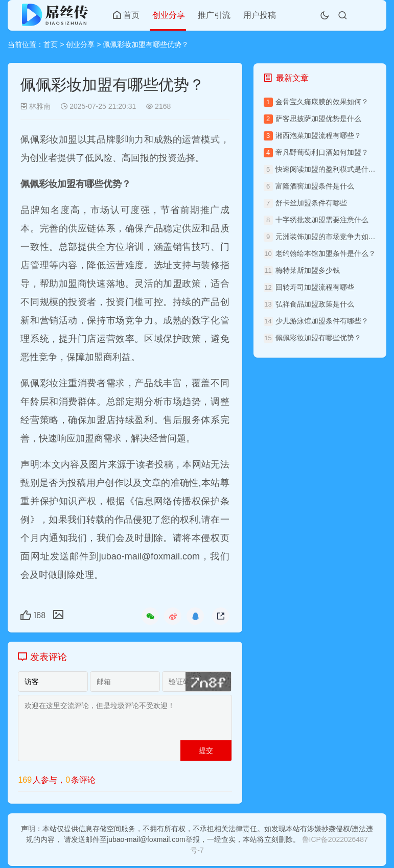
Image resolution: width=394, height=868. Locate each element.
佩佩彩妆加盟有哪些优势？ (146, 44)
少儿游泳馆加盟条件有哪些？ (322, 321)
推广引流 (214, 15)
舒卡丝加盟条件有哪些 (311, 203)
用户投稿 (260, 15)
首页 (126, 15)
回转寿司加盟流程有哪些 (315, 287)
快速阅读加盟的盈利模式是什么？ (329, 169)
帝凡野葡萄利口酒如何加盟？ (322, 152)
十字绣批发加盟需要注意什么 (322, 220)
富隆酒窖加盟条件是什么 (315, 186)
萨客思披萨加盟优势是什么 (318, 119)
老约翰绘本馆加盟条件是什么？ (326, 253)
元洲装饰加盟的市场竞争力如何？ (329, 237)
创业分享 (169, 15)
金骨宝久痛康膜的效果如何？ (322, 102)
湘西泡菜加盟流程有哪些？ (318, 135)
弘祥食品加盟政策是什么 (315, 304)
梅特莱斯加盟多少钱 (308, 270)
